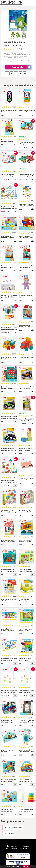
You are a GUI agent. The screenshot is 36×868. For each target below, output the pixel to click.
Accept (26, 866)
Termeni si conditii (14, 846)
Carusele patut (9, 833)
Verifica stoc (21, 67)
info (15, 115)
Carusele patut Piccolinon (13, 828)
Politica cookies (24, 848)
